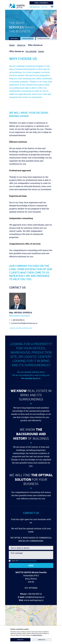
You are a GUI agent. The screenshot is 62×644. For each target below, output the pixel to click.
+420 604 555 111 (35, 594)
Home (12, 45)
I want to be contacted (21, 328)
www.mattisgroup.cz (34, 600)
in (47, 7)
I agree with (23, 561)
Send (31, 565)
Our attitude (31, 51)
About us (21, 45)
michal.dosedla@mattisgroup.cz (24, 323)
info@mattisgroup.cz (35, 597)
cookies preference (37, 635)
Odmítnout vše (42, 640)
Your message (31, 555)
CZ (43, 7)
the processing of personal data (27, 561)
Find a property (41, 3)
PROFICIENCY (14, 39)
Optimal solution (43, 39)
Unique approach (28, 39)
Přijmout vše (20, 640)
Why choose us (17, 51)
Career (41, 51)
